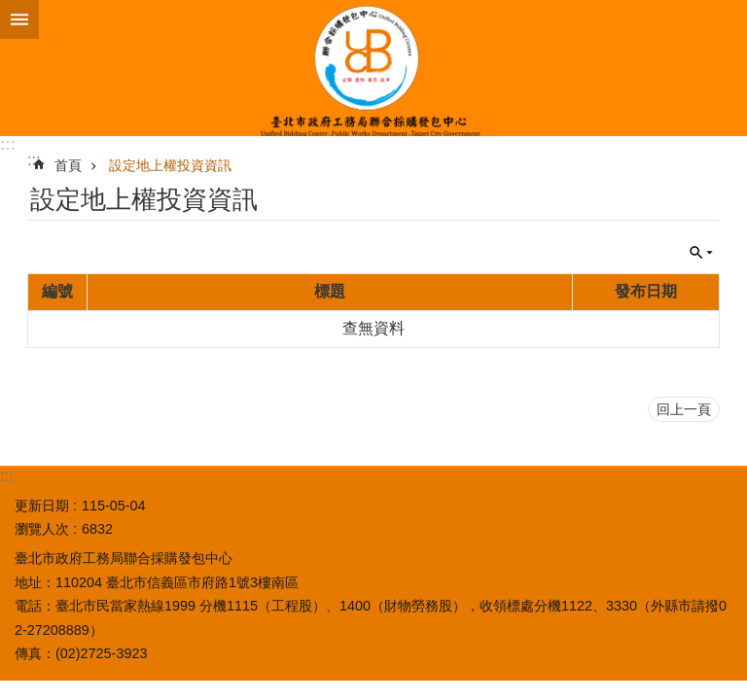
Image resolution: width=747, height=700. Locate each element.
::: (8, 144)
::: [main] (34, 160)
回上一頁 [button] (684, 409)
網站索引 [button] (19, 19)
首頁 (68, 165)
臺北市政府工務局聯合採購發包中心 (373, 68)
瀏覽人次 (42, 529)
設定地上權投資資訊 (170, 165)
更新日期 (42, 506)
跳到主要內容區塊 (10, 10)
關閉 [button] (701, 253)
